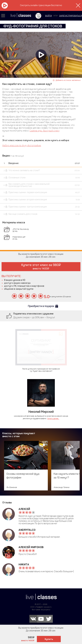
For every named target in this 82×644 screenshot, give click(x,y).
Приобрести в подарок (41, 306)
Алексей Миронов (31, 547)
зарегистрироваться (71, 16)
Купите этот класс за (41, 267)
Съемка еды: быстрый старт (44, 131)
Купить (49, 639)
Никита (24, 564)
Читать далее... (53, 418)
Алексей (24, 509)
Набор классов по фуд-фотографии (22, 146)
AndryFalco (27, 530)
